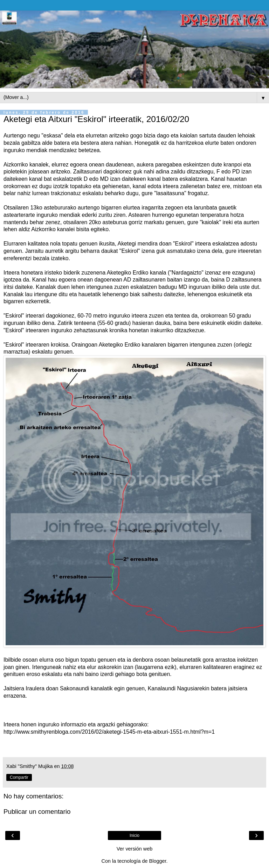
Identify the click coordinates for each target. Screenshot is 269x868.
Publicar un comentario (37, 812)
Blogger (158, 861)
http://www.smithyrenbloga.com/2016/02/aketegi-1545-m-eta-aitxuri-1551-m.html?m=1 (109, 732)
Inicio (134, 835)
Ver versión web (134, 849)
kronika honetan (129, 330)
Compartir (19, 777)
